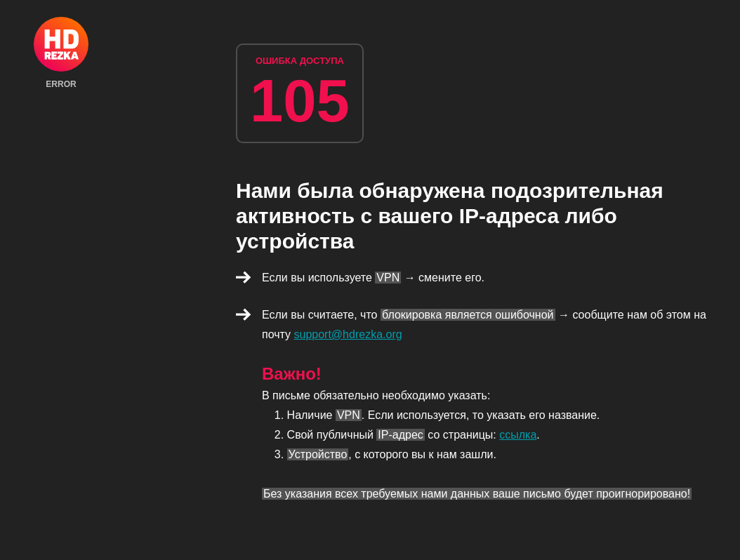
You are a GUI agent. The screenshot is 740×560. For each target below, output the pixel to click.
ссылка (518, 435)
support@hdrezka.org (348, 334)
